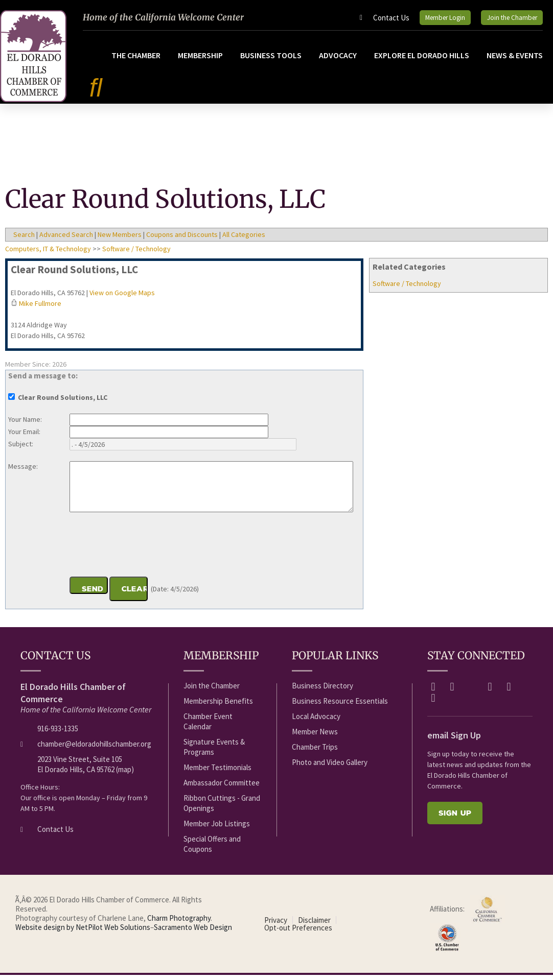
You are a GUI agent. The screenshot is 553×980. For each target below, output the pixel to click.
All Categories (244, 240)
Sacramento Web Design (193, 932)
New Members (120, 240)
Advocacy (338, 60)
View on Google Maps (122, 298)
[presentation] (147, 551)
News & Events (515, 60)
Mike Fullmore (40, 308)
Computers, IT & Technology (48, 254)
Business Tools (271, 60)
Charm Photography (179, 923)
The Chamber (136, 60)
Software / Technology (407, 289)
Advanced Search (66, 240)
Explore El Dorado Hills (422, 60)
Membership (200, 60)
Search (24, 240)
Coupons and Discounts (182, 240)
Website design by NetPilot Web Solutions (83, 932)
